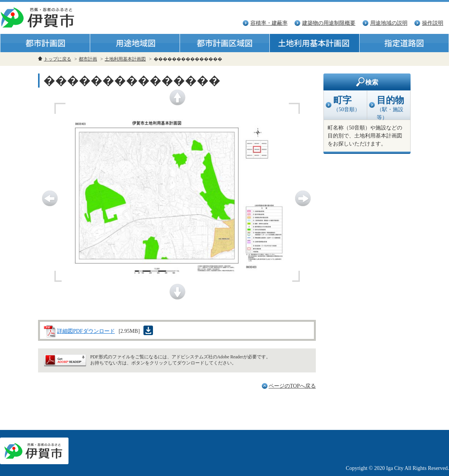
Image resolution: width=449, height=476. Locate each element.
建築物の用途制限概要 (329, 23)
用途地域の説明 (389, 23)
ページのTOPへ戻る (292, 386)
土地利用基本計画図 (125, 59)
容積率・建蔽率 (269, 23)
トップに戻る (57, 59)
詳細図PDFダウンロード (86, 331)
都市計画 (88, 59)
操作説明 (433, 23)
